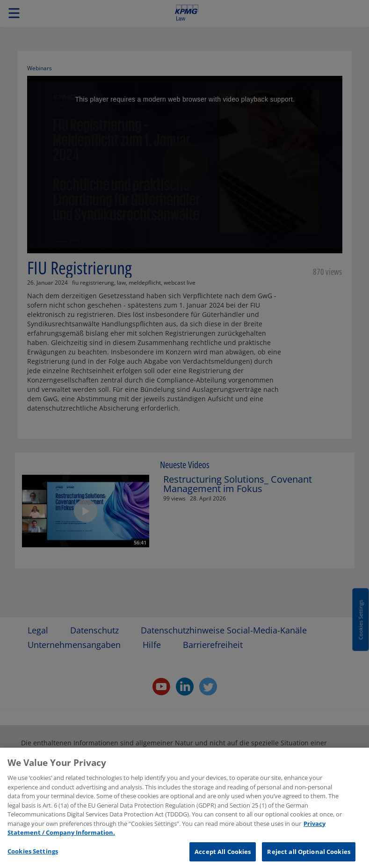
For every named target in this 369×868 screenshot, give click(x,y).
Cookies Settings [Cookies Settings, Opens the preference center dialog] (33, 855)
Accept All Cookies (223, 855)
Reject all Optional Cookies (309, 855)
